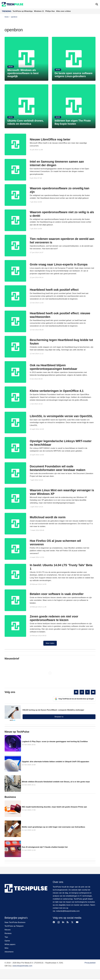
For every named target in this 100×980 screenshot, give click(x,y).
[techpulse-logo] (13, 4)
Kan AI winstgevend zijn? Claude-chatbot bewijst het (45, 847)
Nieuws (8, 930)
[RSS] (68, 922)
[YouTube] (93, 692)
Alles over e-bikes (63, 11)
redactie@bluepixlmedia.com (68, 911)
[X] (87, 692)
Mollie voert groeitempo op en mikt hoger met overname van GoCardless (53, 827)
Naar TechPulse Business (15, 922)
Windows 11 (39, 11)
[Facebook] (76, 692)
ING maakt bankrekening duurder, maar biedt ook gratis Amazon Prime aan (54, 807)
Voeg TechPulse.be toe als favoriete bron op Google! (74, 699)
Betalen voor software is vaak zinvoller (57, 594)
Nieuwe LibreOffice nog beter (50, 139)
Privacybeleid (90, 963)
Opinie (7, 941)
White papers (10, 944)
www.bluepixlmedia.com (23, 966)
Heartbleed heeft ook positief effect (54, 290)
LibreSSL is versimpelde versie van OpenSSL (61, 416)
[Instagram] (82, 692)
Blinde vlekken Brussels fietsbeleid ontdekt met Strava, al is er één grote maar (56, 782)
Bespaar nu (59, 717)
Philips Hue (50, 11)
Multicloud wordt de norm (48, 517)
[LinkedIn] (63, 922)
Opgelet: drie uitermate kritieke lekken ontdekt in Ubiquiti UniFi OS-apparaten (55, 762)
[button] (97, 4)
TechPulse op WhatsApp (23, 11)
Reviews (8, 933)
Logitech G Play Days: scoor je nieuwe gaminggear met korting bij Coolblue (55, 742)
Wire (7, 948)
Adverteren (9, 952)
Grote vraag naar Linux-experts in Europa (59, 264)
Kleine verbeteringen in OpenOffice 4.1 (57, 391)
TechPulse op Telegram (14, 926)
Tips (6, 937)
